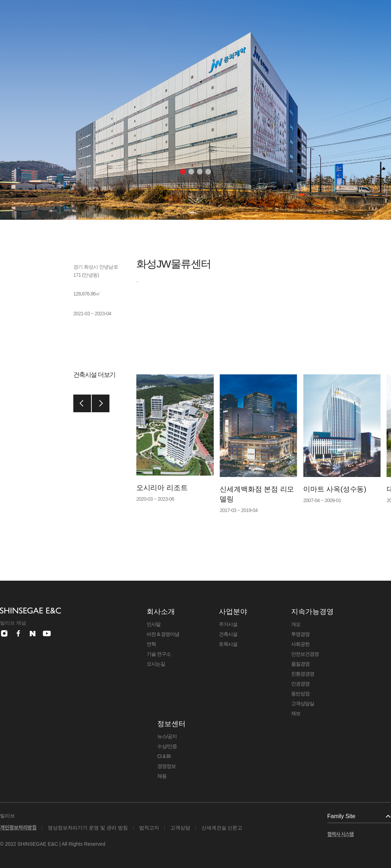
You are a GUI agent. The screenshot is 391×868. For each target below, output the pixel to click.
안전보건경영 (305, 654)
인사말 (154, 624)
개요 (296, 624)
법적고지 (149, 828)
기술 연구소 (159, 654)
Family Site (341, 816)
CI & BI (164, 756)
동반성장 (300, 694)
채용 (162, 776)
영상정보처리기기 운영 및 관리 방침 (88, 828)
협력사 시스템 (340, 834)
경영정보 (166, 766)
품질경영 (300, 664)
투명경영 (300, 634)
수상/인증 (167, 746)
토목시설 (228, 644)
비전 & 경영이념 (163, 634)
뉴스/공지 (167, 736)
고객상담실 (303, 703)
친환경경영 (303, 674)
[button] (183, 172)
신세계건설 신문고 (222, 828)
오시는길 (156, 664)
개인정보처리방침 (18, 828)
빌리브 (7, 816)
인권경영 (300, 684)
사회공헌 (300, 644)
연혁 (151, 644)
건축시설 (228, 634)
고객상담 (180, 828)
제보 (296, 713)
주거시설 (228, 624)
